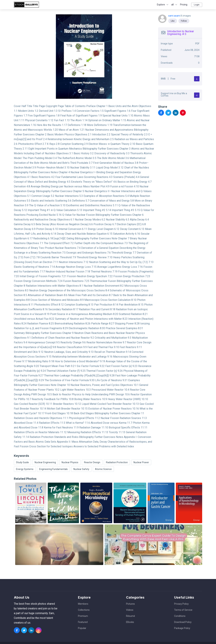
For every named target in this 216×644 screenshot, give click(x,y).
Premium (83, 616)
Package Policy (182, 628)
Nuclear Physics (70, 462)
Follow (184, 21)
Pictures (130, 604)
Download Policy (183, 622)
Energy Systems (25, 469)
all (172, 5)
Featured (83, 622)
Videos (130, 610)
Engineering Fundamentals (53, 469)
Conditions (180, 616)
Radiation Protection (117, 462)
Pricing (184, 5)
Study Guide (22, 462)
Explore (161, 5)
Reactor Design (92, 462)
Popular (82, 628)
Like (173, 21)
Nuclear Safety (81, 469)
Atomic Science (103, 469)
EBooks (130, 622)
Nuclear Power (141, 462)
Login (197, 5)
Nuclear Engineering (45, 462)
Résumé (131, 616)
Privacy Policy (181, 604)
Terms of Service (183, 610)
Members (83, 604)
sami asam (174, 16)
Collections (84, 610)
